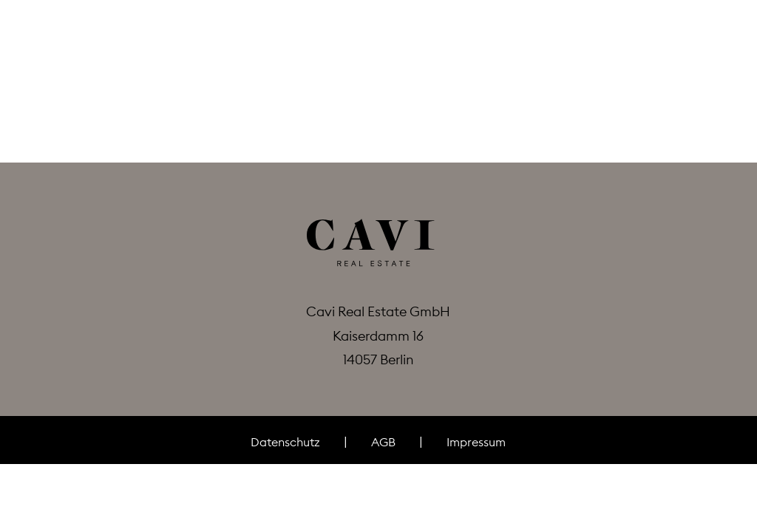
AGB (383, 442)
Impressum (476, 442)
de (691, 57)
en (716, 57)
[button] (43, 58)
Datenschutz (285, 442)
